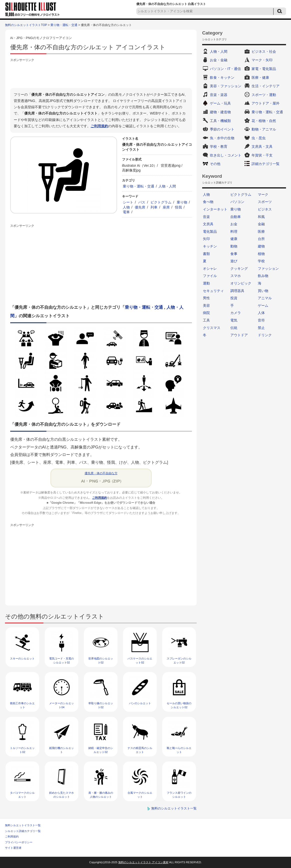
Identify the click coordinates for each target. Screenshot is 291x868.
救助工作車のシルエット (22, 705)
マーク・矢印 (262, 60)
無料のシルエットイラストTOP (26, 25)
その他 (215, 164)
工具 (206, 320)
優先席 (140, 207)
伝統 (234, 328)
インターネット (215, 209)
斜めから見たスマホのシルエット (62, 795)
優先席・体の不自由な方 (101, 473)
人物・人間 (167, 186)
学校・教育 (219, 146)
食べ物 (208, 202)
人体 (261, 313)
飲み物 (263, 276)
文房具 (208, 224)
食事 (234, 254)
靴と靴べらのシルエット (179, 750)
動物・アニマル (264, 129)
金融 (261, 224)
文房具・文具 (262, 146)
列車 (154, 207)
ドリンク (265, 335)
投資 (234, 298)
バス (142, 202)
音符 (261, 320)
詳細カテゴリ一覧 (266, 164)
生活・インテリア (266, 86)
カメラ (236, 313)
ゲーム (263, 305)
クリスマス (212, 328)
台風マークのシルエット (140, 795)
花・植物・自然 (264, 121)
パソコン (237, 202)
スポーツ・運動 (264, 95)
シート (128, 202)
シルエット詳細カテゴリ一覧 (23, 831)
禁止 (261, 328)
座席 (166, 207)
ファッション (268, 268)
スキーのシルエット (22, 658)
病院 (206, 313)
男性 (206, 298)
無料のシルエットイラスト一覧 (174, 808)
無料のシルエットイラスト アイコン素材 (143, 862)
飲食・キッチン (222, 77)
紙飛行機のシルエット (62, 750)
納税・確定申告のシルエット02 (101, 750)
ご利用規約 (99, 126)
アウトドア (239, 335)
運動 (206, 283)
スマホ (236, 276)
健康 (234, 239)
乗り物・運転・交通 (64, 25)
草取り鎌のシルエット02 (101, 705)
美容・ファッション (226, 86)
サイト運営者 (13, 848)
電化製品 (210, 231)
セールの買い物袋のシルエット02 (179, 705)
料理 (234, 231)
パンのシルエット (140, 703)
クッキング (239, 268)
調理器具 (237, 291)
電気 (234, 320)
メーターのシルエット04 (62, 705)
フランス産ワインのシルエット (179, 795)
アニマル (265, 298)
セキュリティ (213, 291)
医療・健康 (260, 77)
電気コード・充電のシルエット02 (62, 660)
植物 (261, 254)
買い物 (263, 291)
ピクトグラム (161, 202)
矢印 (206, 239)
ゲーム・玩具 (220, 103)
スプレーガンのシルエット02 (179, 660)
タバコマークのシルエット (22, 795)
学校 (261, 261)
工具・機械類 (220, 121)
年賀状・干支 (262, 155)
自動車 (236, 217)
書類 (206, 254)
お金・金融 (219, 60)
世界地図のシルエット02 (101, 660)
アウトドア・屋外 (266, 103)
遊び (234, 261)
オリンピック (241, 283)
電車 (126, 212)
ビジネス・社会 (264, 51)
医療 (261, 231)
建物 (261, 246)
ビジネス (265, 209)
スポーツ (265, 202)
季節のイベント (222, 129)
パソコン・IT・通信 (225, 69)
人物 (126, 207)
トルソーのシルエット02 (22, 750)
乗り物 (182, 202)
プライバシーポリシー (19, 842)
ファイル (210, 276)
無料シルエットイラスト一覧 (23, 825)
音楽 (206, 217)
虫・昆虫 (259, 138)
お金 (234, 224)
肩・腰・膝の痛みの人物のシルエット (101, 795)
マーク (263, 194)
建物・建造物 (220, 112)
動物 (234, 246)
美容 (206, 305)
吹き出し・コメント (226, 155)
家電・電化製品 (264, 69)
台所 (261, 239)
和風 (261, 217)
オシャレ (210, 268)
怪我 (178, 207)
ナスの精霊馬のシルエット (140, 750)
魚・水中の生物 (222, 138)
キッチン (210, 246)
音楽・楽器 (219, 95)
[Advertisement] (101, 74)
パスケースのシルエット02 (140, 660)
